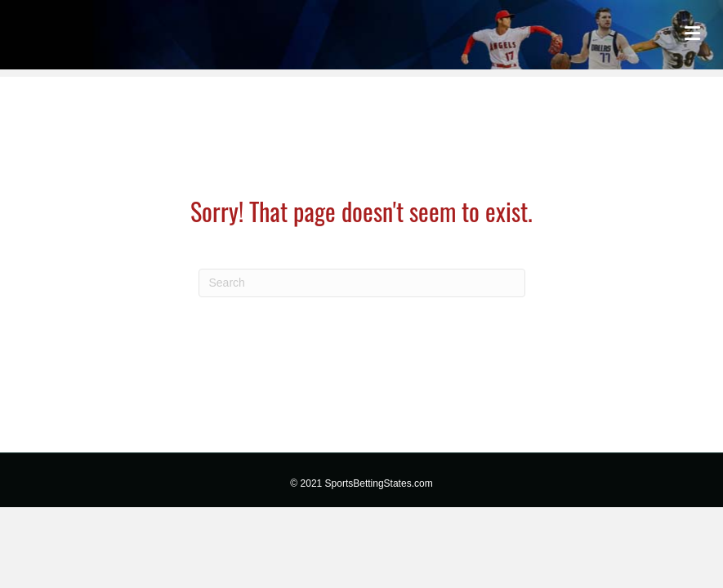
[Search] (362, 283)
